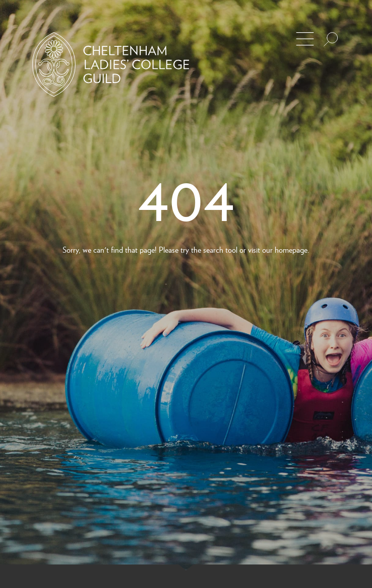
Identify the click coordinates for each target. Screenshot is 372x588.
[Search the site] (331, 39)
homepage (291, 249)
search (213, 249)
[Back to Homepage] (111, 64)
